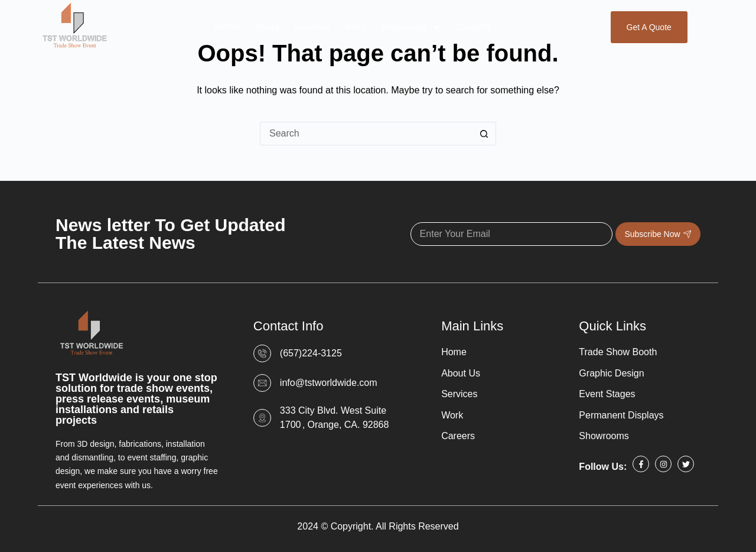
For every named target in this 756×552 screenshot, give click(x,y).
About (267, 27)
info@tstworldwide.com (329, 383)
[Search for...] (366, 134)
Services (312, 27)
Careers (473, 27)
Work (356, 27)
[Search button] (484, 134)
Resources (412, 27)
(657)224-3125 (311, 353)
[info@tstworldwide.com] (262, 383)
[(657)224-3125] (262, 353)
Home (227, 27)
